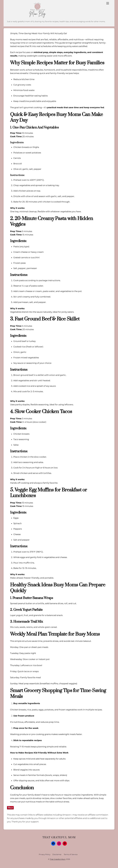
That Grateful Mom (58, 859)
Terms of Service (71, 854)
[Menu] (108, 3)
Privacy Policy (45, 854)
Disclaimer (57, 854)
